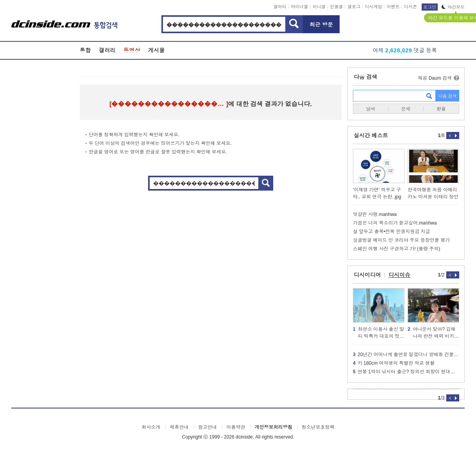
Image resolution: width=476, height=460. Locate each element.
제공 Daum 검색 (435, 78)
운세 (406, 109)
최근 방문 (321, 25)
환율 (441, 109)
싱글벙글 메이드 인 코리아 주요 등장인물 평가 (401, 240)
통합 (85, 50)
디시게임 (374, 7)
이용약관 (236, 427)
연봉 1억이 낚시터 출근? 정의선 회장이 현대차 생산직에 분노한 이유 (406, 372)
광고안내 (208, 427)
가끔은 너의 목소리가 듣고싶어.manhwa (395, 223)
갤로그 (354, 7)
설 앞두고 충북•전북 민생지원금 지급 (392, 232)
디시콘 (411, 7)
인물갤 (337, 7)
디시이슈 (399, 275)
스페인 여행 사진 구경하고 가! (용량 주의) (396, 249)
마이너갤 (299, 7)
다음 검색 (365, 77)
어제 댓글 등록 (405, 50)
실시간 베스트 (371, 136)
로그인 (430, 7)
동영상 (132, 50)
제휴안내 (179, 427)
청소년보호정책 (318, 427)
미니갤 (319, 7)
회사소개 (151, 427)
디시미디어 (367, 275)
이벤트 (393, 7)
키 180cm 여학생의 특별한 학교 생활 (394, 363)
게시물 (157, 50)
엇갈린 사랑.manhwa (375, 214)
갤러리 (280, 7)
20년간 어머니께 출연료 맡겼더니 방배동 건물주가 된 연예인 (406, 355)
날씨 (370, 109)
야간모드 (453, 7)
